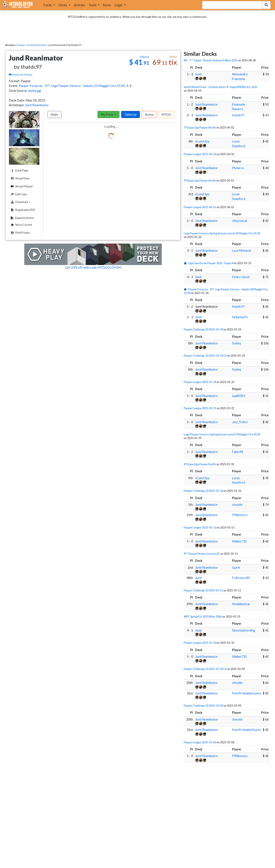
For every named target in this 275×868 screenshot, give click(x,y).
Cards (48, 5)
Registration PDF (23, 210)
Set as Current (21, 225)
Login (119, 5)
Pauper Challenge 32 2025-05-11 (203, 590)
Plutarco (238, 168)
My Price (107, 114)
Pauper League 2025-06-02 (200, 154)
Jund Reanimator (37, 45)
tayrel (236, 567)
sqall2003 (238, 396)
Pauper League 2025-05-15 (200, 527)
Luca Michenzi (241, 251)
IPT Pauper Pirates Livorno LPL (202, 554)
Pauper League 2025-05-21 (200, 408)
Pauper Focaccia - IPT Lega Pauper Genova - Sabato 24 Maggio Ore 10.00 (72, 86)
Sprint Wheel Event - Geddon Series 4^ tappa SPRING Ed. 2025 (221, 87)
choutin (237, 505)
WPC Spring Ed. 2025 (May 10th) (203, 617)
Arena (149, 114)
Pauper (21, 45)
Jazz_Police (240, 422)
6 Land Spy (202, 141)
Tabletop (131, 114)
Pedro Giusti (241, 277)
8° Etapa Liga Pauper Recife (200, 464)
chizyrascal (239, 221)
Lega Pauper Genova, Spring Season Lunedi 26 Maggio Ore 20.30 (222, 233)
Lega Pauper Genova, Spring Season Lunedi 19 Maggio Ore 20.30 (222, 434)
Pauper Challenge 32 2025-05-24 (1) (205, 356)
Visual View (20, 178)
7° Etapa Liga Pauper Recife (200, 127)
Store (107, 5)
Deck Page (19, 170)
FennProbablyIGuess (247, 693)
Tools (93, 5)
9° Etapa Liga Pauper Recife (200, 180)
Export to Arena (22, 218)
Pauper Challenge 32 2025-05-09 (203, 706)
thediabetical (241, 604)
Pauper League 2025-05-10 (200, 643)
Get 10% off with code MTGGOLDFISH (93, 267)
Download (24, 202)
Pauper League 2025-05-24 (200, 382)
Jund (198, 74)
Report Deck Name (21, 75)
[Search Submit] (266, 5)
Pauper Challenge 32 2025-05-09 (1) (205, 669)
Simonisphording (244, 630)
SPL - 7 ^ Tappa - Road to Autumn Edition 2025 (211, 60)
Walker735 (239, 541)
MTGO (167, 114)
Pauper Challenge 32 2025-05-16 (203, 491)
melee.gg (35, 91)
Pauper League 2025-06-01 (200, 207)
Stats (54, 114)
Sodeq (236, 343)
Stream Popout (21, 186)
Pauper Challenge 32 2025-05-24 (203, 329)
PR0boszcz (240, 515)
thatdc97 (238, 115)
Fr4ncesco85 (241, 578)
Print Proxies (20, 233)
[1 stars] (186, 263)
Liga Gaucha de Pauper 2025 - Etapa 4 (211, 263)
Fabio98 (238, 452)
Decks (63, 5)
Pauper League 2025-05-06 (200, 742)
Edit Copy (18, 194)
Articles (79, 5)
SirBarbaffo (240, 317)
